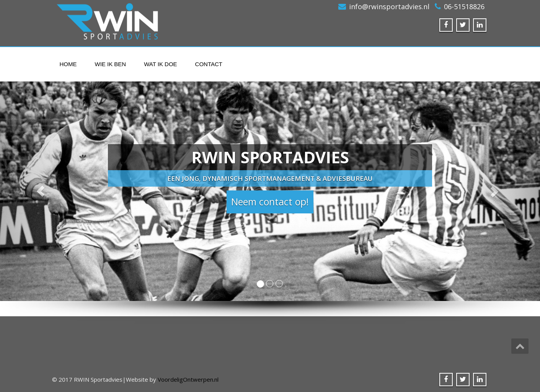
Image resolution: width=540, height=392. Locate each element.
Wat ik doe (160, 64)
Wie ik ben (111, 64)
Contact (209, 64)
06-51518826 (464, 7)
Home (68, 64)
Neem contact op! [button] (270, 202)
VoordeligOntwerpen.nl (188, 379)
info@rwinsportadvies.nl (389, 7)
